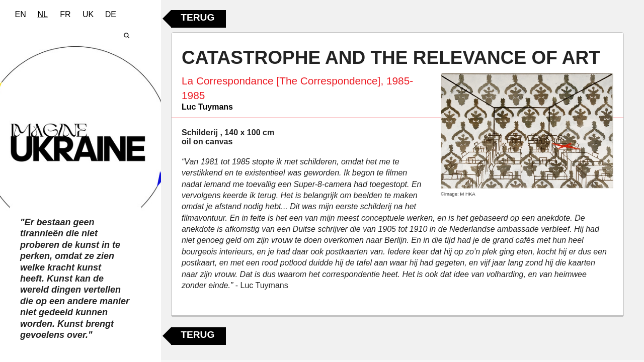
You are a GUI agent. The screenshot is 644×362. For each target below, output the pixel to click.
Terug (197, 17)
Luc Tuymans (207, 107)
